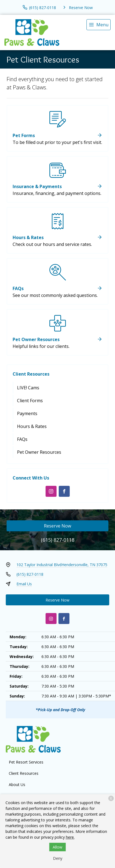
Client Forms (30, 401)
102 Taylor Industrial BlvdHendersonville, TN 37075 (62, 565)
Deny (58, 858)
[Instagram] (51, 491)
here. (70, 837)
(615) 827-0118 (58, 540)
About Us (17, 785)
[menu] (99, 25)
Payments (27, 413)
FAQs (22, 439)
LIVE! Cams (28, 388)
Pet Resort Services (26, 762)
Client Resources (31, 374)
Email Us (24, 584)
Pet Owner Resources (39, 452)
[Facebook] (64, 491)
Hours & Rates (32, 426)
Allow (57, 847)
